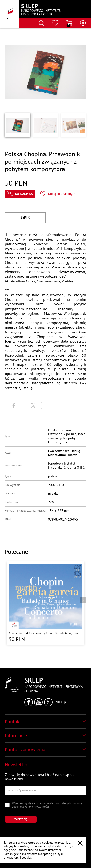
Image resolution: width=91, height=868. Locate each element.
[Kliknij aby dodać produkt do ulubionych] (58, 194)
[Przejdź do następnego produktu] (83, 600)
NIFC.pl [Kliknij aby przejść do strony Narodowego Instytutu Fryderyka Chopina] (61, 702)
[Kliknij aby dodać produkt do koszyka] (20, 194)
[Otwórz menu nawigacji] (28, 23)
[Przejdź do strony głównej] (10, 14)
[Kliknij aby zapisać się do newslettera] (21, 819)
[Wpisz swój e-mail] (45, 790)
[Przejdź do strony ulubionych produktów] (55, 23)
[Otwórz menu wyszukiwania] (41, 23)
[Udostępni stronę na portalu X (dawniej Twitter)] (33, 406)
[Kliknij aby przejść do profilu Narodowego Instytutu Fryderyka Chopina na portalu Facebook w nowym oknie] (29, 702)
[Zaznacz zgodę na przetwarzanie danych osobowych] (7, 805)
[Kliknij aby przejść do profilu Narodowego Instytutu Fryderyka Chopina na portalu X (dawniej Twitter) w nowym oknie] (48, 702)
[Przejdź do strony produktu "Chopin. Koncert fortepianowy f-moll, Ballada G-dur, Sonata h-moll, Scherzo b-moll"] (45, 603)
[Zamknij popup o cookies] (80, 843)
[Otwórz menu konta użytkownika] (83, 23)
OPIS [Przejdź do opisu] (25, 218)
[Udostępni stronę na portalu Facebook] (14, 406)
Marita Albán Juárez (62, 455)
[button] (18, 125)
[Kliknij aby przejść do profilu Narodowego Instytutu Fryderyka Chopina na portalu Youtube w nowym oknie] (38, 702)
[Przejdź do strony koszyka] (69, 23)
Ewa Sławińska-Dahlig (64, 451)
